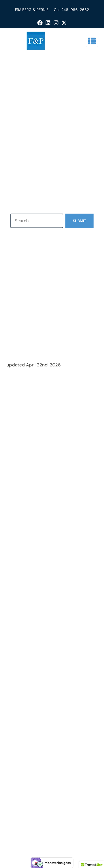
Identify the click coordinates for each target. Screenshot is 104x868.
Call (58, 10)
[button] (92, 41)
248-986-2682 (75, 10)
